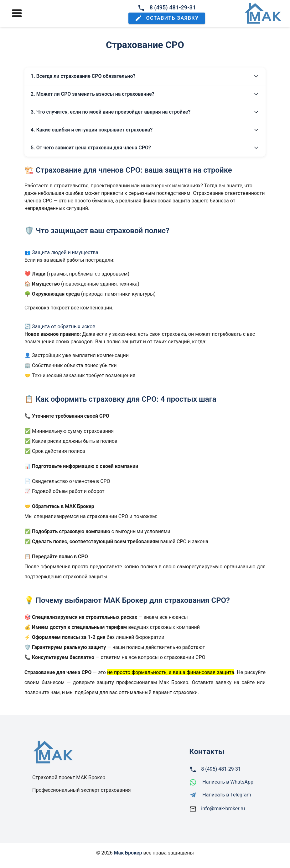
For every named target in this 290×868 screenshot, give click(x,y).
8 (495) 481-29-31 (167, 7)
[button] (167, 18)
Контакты (207, 752)
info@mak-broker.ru (223, 809)
